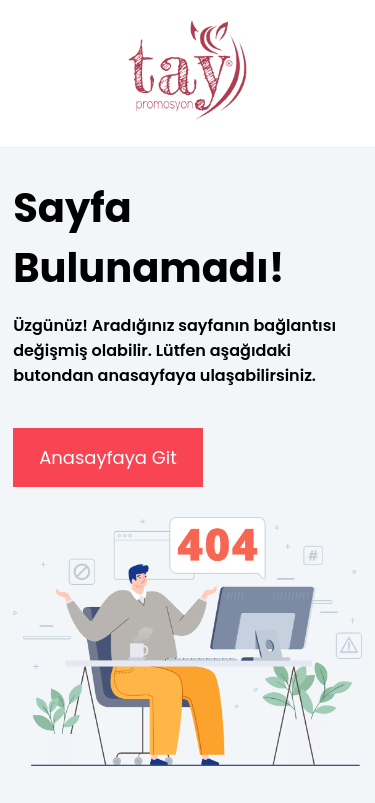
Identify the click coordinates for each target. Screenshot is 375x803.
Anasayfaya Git (108, 457)
